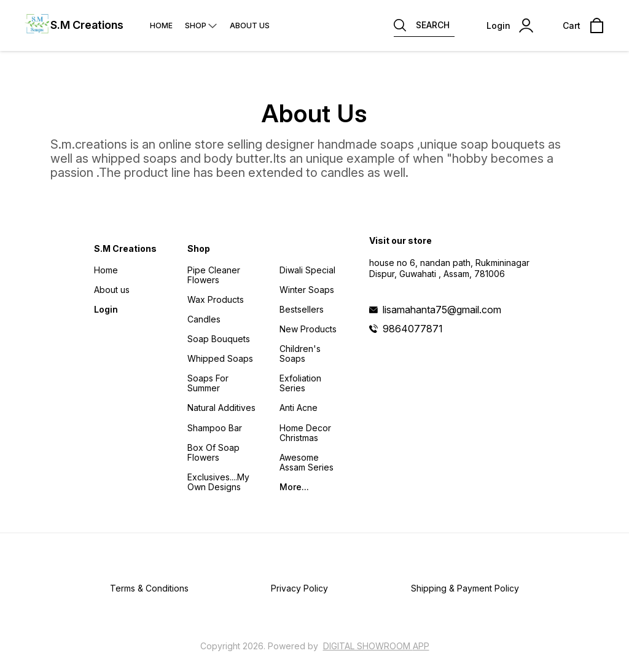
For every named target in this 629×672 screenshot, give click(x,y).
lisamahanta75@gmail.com (442, 310)
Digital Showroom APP (376, 646)
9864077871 (413, 329)
